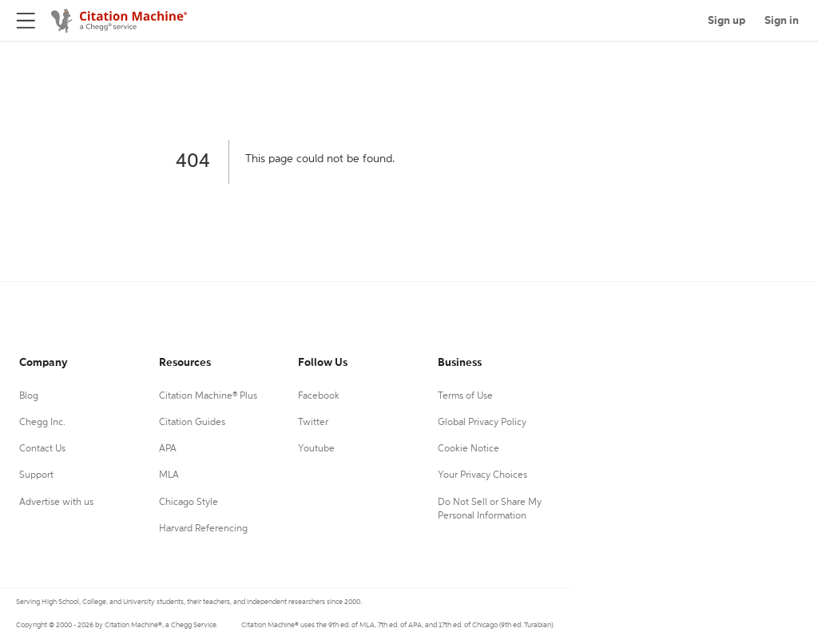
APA (168, 449)
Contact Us (42, 449)
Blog (29, 396)
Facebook (319, 396)
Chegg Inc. (42, 423)
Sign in (782, 21)
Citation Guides (192, 423)
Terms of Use (465, 396)
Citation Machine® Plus (208, 396)
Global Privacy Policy (482, 423)
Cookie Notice (469, 449)
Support (36, 475)
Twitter (313, 423)
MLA (169, 475)
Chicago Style (189, 503)
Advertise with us (56, 503)
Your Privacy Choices (482, 475)
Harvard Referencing (203, 529)
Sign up (727, 21)
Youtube (316, 449)
